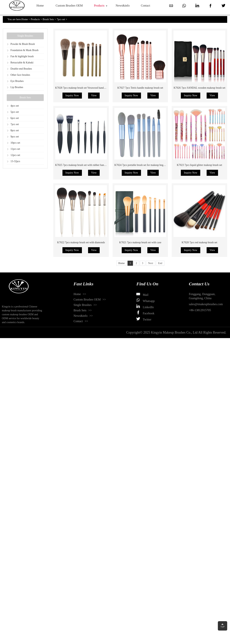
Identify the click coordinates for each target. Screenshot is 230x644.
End (160, 263)
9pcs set (15, 137)
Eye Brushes (17, 81)
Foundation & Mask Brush (24, 50)
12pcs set (15, 155)
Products (99, 6)
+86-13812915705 (200, 310)
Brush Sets (48, 19)
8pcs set (15, 130)
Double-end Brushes (21, 69)
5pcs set (15, 112)
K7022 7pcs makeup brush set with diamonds (81, 242)
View (94, 95)
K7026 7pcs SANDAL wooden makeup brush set (199, 88)
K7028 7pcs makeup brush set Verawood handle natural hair (87, 88)
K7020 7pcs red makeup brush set (200, 242)
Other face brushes (20, 75)
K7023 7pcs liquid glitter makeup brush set (200, 165)
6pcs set (15, 118)
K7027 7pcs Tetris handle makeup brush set (140, 88)
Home (40, 6)
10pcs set (15, 143)
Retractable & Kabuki (22, 63)
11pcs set (15, 149)
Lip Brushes (17, 87)
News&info (123, 6)
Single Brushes (25, 36)
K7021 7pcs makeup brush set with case (140, 242)
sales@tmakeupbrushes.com (206, 304)
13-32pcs (15, 161)
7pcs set (61, 19)
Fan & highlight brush (22, 56)
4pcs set (15, 106)
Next (151, 263)
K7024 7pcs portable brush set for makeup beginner (142, 165)
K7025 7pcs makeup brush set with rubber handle (81, 165)
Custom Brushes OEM (69, 6)
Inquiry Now (72, 95)
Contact (145, 6)
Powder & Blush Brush (23, 44)
